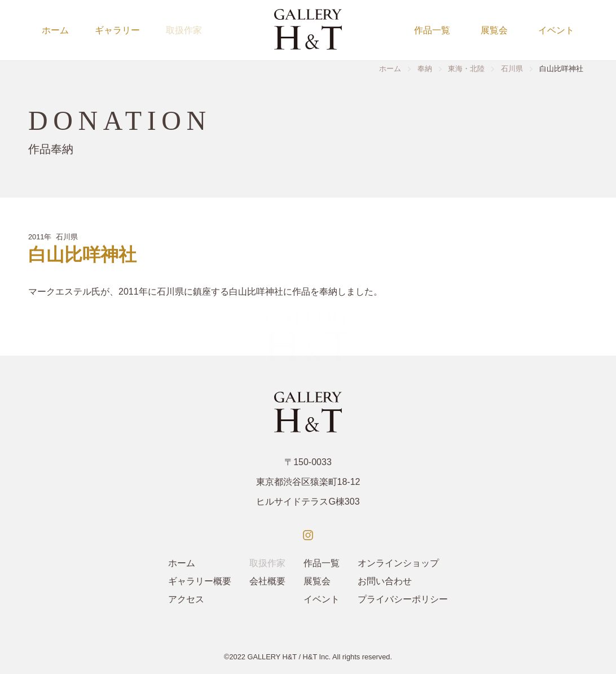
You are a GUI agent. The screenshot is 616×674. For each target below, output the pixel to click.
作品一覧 (432, 30)
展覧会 (494, 30)
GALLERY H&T (272, 657)
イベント (556, 30)
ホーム (55, 30)
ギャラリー (117, 30)
